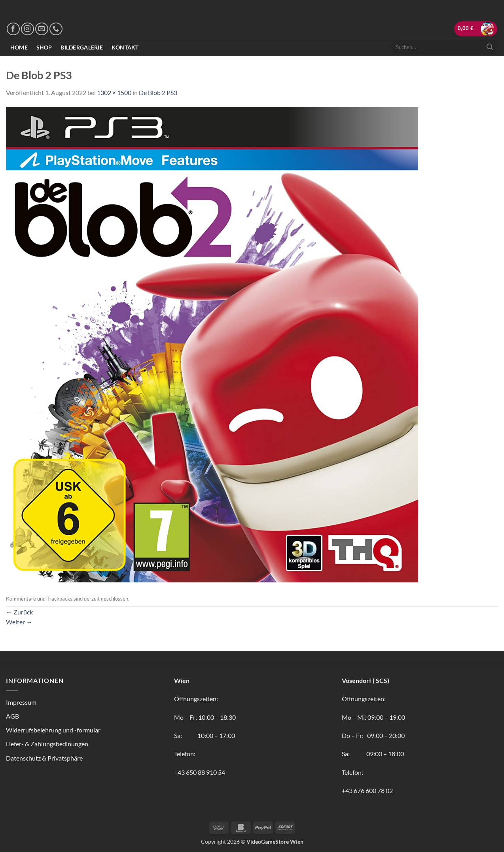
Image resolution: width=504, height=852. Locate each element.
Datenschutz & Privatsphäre (44, 758)
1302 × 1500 (114, 92)
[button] (476, 29)
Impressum (21, 702)
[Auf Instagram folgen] (27, 29)
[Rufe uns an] (56, 29)
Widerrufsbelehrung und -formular (53, 730)
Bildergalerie (82, 47)
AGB (12, 716)
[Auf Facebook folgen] (13, 29)
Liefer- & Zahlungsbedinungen (47, 744)
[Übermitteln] (490, 47)
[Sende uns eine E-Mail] (42, 29)
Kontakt (125, 47)
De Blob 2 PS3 (158, 92)
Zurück (19, 612)
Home (19, 47)
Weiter (19, 622)
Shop (44, 47)
